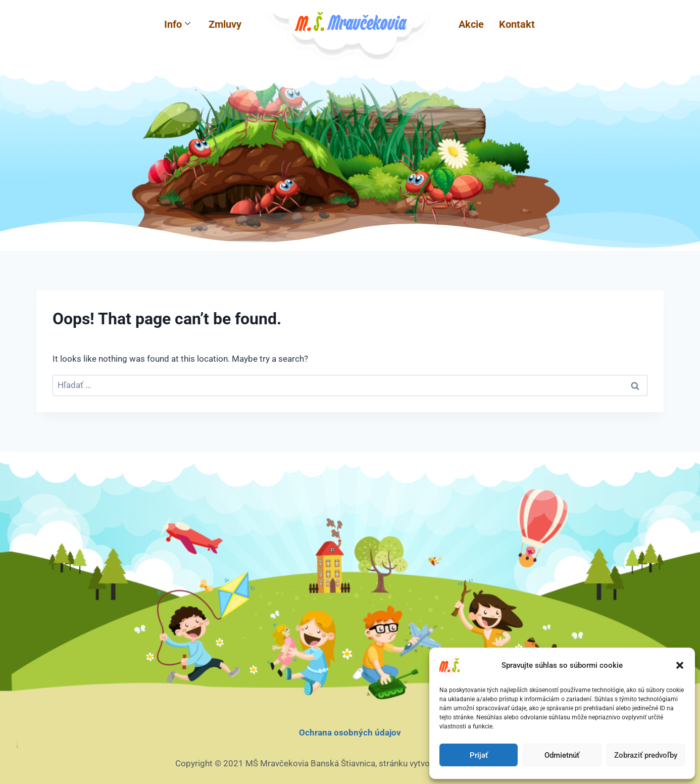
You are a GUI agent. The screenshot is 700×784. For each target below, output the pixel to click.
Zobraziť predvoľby (646, 755)
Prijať (479, 755)
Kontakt (517, 24)
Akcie (471, 24)
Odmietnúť (562, 755)
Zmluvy (225, 24)
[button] (680, 665)
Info (177, 24)
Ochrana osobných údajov (350, 732)
